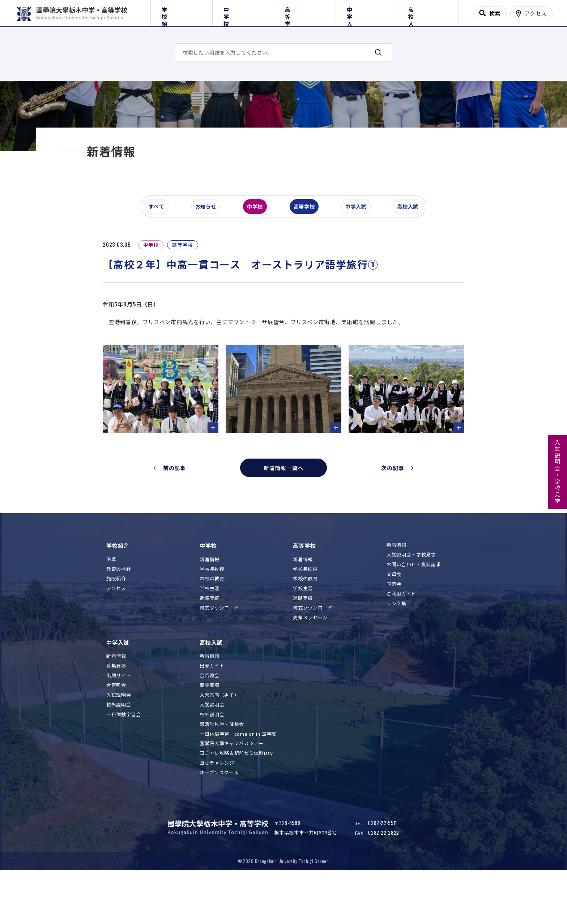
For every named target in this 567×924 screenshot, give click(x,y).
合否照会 (116, 728)
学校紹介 (181, 12)
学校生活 (210, 631)
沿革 (111, 601)
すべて (160, 251)
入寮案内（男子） (219, 737)
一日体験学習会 (124, 757)
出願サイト (119, 718)
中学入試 (366, 12)
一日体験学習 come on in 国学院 (238, 776)
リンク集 (397, 646)
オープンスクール (219, 815)
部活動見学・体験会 (222, 766)
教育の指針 (119, 611)
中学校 (243, 12)
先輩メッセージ (310, 660)
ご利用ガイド (401, 636)
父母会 (394, 616)
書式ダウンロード (219, 650)
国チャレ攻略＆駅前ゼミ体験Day (236, 796)
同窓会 (394, 626)
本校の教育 (212, 621)
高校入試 (428, 12)
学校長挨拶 (212, 611)
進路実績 (210, 641)
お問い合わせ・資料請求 (414, 607)
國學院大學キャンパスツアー (231, 786)
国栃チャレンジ (217, 805)
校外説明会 (119, 747)
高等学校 (305, 12)
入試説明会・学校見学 (558, 472)
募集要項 (116, 708)
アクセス (116, 631)
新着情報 (210, 601)
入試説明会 (119, 737)
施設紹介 (116, 621)
